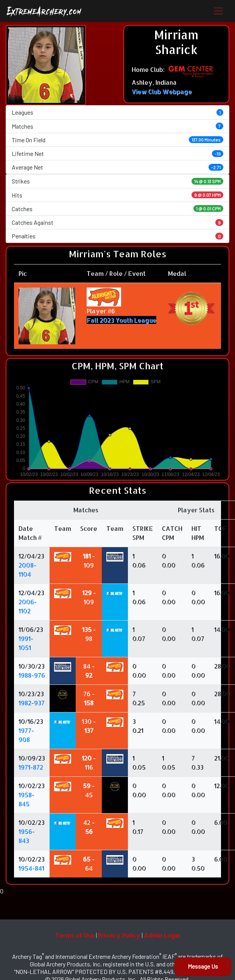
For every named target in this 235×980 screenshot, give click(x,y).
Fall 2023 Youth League (121, 320)
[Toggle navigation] (218, 11)
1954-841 (31, 868)
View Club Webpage (162, 91)
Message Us (203, 966)
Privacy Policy (119, 935)
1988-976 (32, 675)
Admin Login (162, 935)
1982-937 (32, 703)
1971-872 (31, 767)
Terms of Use (75, 935)
